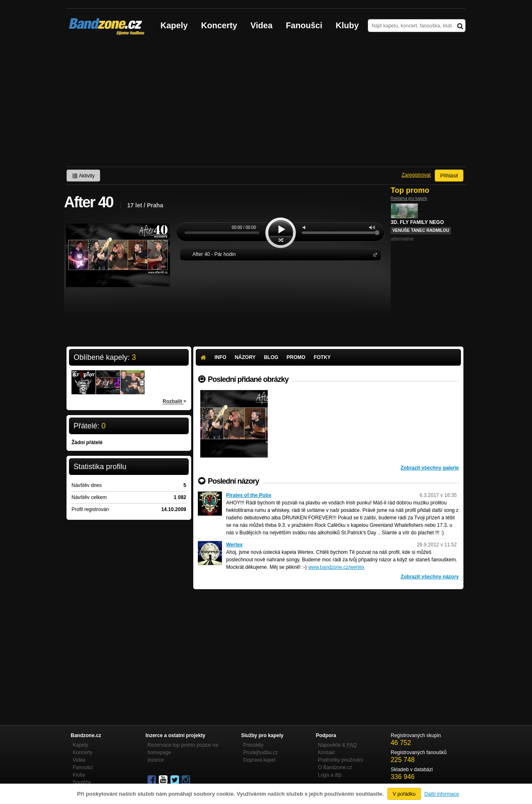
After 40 (374, 254)
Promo (296, 357)
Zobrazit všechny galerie (430, 468)
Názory (245, 357)
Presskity (253, 745)
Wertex (234, 545)
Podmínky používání (341, 760)
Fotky (322, 357)
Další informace (442, 794)
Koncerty (219, 25)
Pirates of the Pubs (249, 495)
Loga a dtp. (330, 775)
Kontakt (326, 752)
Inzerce (156, 760)
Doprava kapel (259, 760)
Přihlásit (449, 176)
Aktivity (83, 176)
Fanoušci (304, 25)
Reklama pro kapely (409, 198)
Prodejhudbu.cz (260, 752)
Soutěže (82, 782)
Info (220, 357)
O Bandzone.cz (335, 767)
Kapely (174, 25)
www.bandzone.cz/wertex (336, 567)
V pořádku (404, 794)
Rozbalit (174, 401)
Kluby (347, 25)
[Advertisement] (266, 104)
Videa (262, 25)
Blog (271, 357)
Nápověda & (337, 745)
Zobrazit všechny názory (430, 577)
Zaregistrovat (416, 175)
